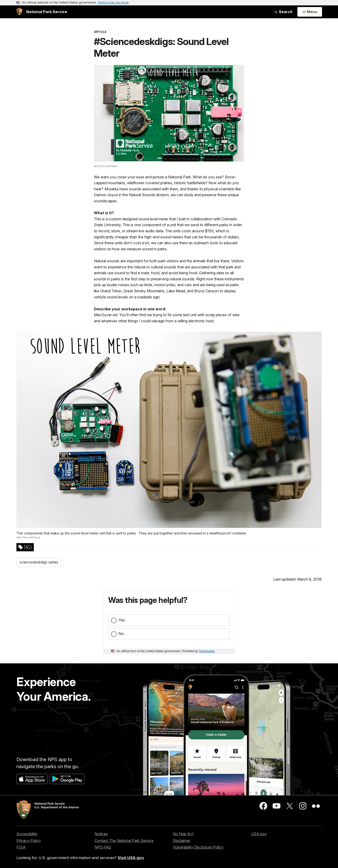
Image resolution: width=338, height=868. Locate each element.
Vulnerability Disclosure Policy (198, 847)
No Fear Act (183, 834)
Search (283, 12)
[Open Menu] (310, 12)
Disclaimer (181, 841)
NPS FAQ (103, 847)
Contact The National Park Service (124, 841)
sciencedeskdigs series (39, 562)
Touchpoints (207, 651)
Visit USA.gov (131, 858)
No (121, 634)
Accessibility (27, 834)
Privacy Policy (29, 841)
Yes (122, 620)
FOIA (21, 847)
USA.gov (259, 834)
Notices (101, 834)
